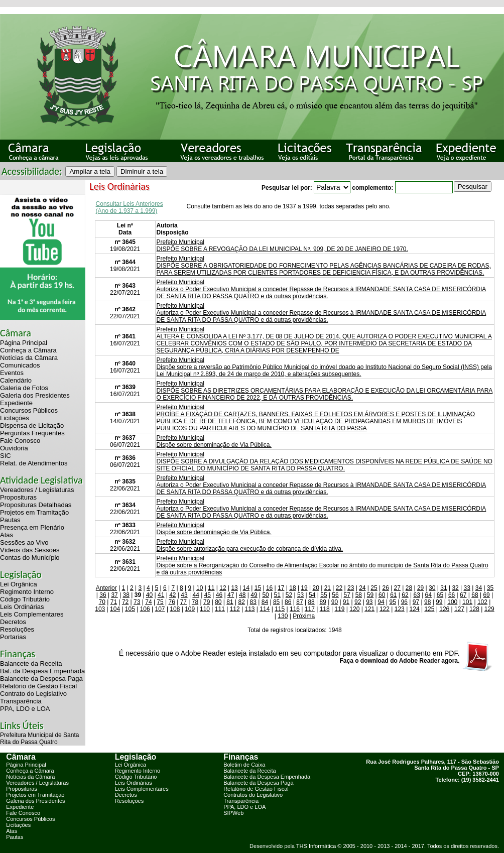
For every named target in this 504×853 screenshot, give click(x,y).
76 (172, 602)
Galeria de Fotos (24, 388)
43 (184, 595)
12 (223, 588)
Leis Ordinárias (22, 607)
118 (325, 609)
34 (479, 588)
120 (354, 609)
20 (316, 588)
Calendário (16, 380)
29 (420, 588)
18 (292, 588)
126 (444, 609)
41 (161, 595)
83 (253, 602)
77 (183, 602)
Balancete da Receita (31, 663)
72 (125, 602)
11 (211, 588)
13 (234, 588)
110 (205, 609)
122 (385, 609)
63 (416, 595)
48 (242, 595)
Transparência (21, 701)
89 (323, 602)
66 (452, 595)
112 (235, 609)
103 (100, 609)
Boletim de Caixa (244, 765)
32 (455, 588)
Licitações (15, 418)
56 (335, 595)
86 (288, 602)
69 (486, 595)
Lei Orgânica (19, 584)
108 (175, 609)
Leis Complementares (32, 614)
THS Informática (316, 846)
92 (358, 602)
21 (328, 588)
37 (114, 595)
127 (459, 609)
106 (145, 609)
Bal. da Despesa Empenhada (42, 671)
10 (200, 588)
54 (312, 595)
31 (444, 588)
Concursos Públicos (29, 410)
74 (148, 602)
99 (439, 602)
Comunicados (20, 365)
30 (432, 588)
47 (231, 595)
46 (219, 595)
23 (351, 588)
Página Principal (24, 343)
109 (190, 609)
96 (404, 602)
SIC (6, 456)
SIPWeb (233, 813)
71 (114, 602)
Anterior (106, 588)
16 (269, 588)
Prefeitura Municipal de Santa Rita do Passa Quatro (39, 739)
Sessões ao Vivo (24, 542)
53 (300, 595)
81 (230, 602)
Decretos (13, 622)
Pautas (10, 520)
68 (475, 595)
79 (207, 602)
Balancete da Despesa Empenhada (267, 777)
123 (400, 609)
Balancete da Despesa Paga (41, 679)
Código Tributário (25, 599)
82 (241, 602)
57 (347, 595)
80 (218, 602)
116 (295, 609)
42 (172, 595)
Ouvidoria (14, 448)
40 (149, 595)
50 (265, 595)
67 (463, 595)
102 (482, 602)
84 (265, 602)
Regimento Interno (27, 592)
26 (385, 588)
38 (126, 595)
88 (311, 602)
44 (196, 595)
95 (392, 602)
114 (265, 609)
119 (339, 609)
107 (160, 609)
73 (137, 602)
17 (281, 588)
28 (409, 588)
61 (393, 595)
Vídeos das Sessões (30, 550)
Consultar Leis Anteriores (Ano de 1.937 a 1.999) (130, 207)
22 (339, 588)
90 (335, 602)
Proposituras (18, 497)
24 (362, 588)
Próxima (304, 616)
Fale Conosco (20, 441)
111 (220, 609)
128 (474, 609)
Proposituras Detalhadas (36, 505)
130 (283, 616)
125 (429, 609)
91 (346, 602)
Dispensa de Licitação (32, 425)
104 (115, 609)
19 (304, 588)
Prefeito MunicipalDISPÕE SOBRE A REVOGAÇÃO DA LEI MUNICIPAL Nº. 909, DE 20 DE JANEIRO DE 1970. (282, 246)
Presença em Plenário (32, 527)
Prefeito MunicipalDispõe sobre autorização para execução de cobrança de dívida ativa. (250, 545)
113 (249, 609)
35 (490, 588)
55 (324, 595)
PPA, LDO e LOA (25, 709)
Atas (7, 535)
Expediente (16, 403)
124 (415, 609)
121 (369, 609)
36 (103, 595)
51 (277, 595)
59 (370, 595)
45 (208, 595)
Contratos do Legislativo (253, 795)
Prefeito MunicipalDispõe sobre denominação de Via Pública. (214, 441)
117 (310, 609)
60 (382, 595)
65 (440, 595)
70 (102, 602)
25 (374, 588)
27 (397, 588)
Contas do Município (30, 558)
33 (467, 588)
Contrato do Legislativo (33, 694)
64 (428, 595)
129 (489, 609)
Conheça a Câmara (28, 350)
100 (452, 602)
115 (280, 609)
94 (381, 602)
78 (195, 602)
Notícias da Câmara (29, 358)
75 (160, 602)
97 (416, 602)
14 (246, 588)
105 (130, 609)
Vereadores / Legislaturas (37, 490)
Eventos (12, 373)
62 (405, 595)
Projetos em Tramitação (34, 512)
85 (276, 602)
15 (258, 588)
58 (359, 595)
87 (299, 602)
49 (254, 595)
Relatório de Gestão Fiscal (38, 686)
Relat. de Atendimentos (34, 463)
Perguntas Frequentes (32, 433)
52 (289, 595)
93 (369, 602)
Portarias (13, 637)
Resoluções (17, 629)
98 (427, 602)
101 (467, 602)
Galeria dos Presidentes (35, 395)
